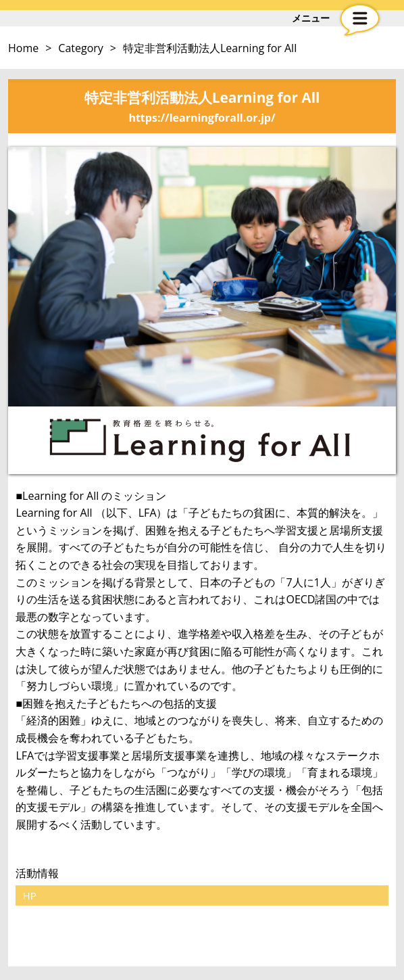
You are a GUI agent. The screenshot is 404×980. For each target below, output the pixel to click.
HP (29, 895)
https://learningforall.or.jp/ (202, 118)
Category (81, 48)
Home (23, 48)
